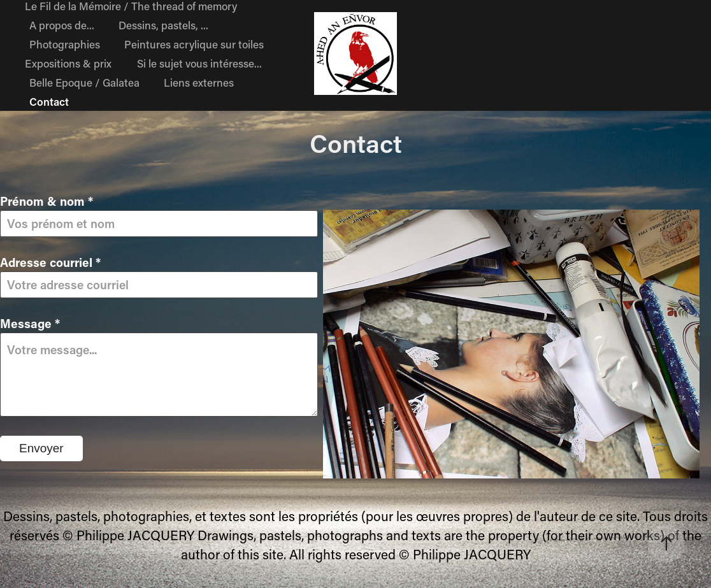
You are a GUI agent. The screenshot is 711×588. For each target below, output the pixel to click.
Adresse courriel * (50, 262)
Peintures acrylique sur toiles (194, 44)
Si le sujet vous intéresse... (199, 63)
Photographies (65, 44)
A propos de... (62, 25)
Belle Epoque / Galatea (84, 82)
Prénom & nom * (47, 201)
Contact (49, 101)
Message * (30, 323)
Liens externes (199, 82)
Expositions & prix (68, 63)
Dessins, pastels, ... (163, 25)
